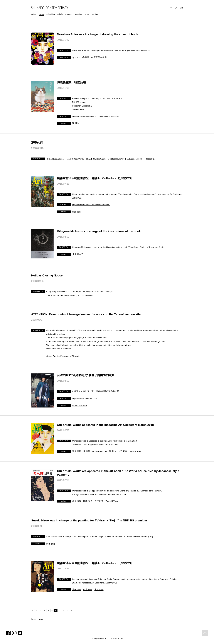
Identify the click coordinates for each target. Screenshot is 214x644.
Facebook (8, 633)
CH (181, 8)
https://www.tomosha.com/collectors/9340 (91, 205)
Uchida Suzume (79, 405)
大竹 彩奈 (123, 451)
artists (34, 14)
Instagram (14, 633)
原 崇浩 (87, 451)
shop (87, 14)
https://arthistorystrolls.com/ (85, 398)
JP (171, 8)
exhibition (51, 14)
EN (176, 8)
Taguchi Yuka (135, 451)
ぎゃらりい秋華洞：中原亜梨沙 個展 (89, 57)
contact (95, 14)
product (69, 14)
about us (78, 14)
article (60, 14)
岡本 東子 (88, 501)
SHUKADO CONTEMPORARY (50, 8)
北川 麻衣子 (78, 254)
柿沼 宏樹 (77, 212)
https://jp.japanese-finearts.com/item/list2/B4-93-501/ (96, 116)
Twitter (20, 633)
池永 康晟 (77, 451)
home (33, 619)
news (41, 14)
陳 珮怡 (76, 123)
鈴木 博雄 (51, 544)
